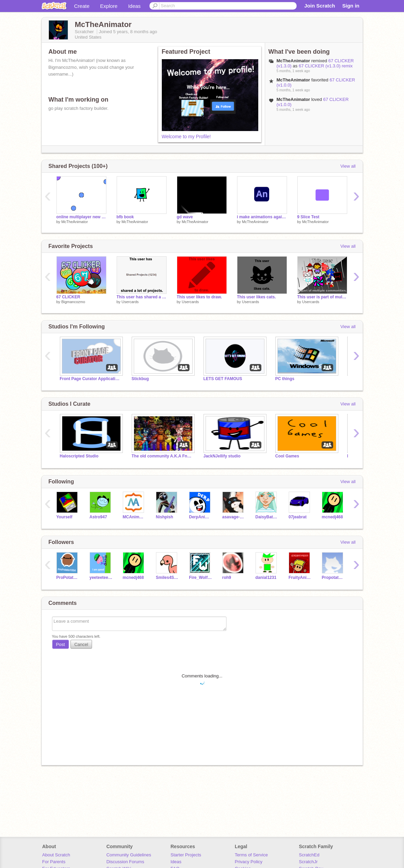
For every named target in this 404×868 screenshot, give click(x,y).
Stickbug (140, 379)
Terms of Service (251, 855)
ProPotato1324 (68, 578)
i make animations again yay (262, 217)
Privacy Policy (249, 862)
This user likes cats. (257, 297)
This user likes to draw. (199, 297)
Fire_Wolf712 (201, 578)
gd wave (185, 217)
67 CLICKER (68, 297)
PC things (285, 379)
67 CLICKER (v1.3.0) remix (326, 66)
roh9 (227, 578)
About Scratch (56, 855)
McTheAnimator (75, 222)
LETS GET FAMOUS (223, 379)
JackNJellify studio (222, 456)
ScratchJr (308, 862)
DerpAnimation (201, 517)
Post (61, 644)
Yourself (64, 517)
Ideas (134, 6)
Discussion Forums (125, 862)
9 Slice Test (308, 217)
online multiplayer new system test (81, 217)
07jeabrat (298, 517)
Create (82, 6)
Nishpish (165, 517)
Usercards (130, 302)
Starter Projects (186, 855)
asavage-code (234, 517)
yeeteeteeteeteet (101, 578)
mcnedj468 (333, 517)
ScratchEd (309, 855)
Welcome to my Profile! (186, 137)
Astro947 (98, 517)
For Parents (54, 862)
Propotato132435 (333, 578)
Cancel (81, 644)
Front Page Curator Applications (91, 379)
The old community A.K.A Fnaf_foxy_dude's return (162, 456)
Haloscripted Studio (79, 456)
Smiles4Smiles (167, 578)
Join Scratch (320, 6)
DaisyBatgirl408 (267, 517)
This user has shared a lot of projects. (142, 297)
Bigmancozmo (73, 302)
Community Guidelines (129, 855)
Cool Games (287, 456)
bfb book (125, 217)
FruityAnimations (300, 578)
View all (348, 166)
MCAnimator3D (134, 517)
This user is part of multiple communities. (322, 297)
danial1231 (266, 578)
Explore (109, 6)
